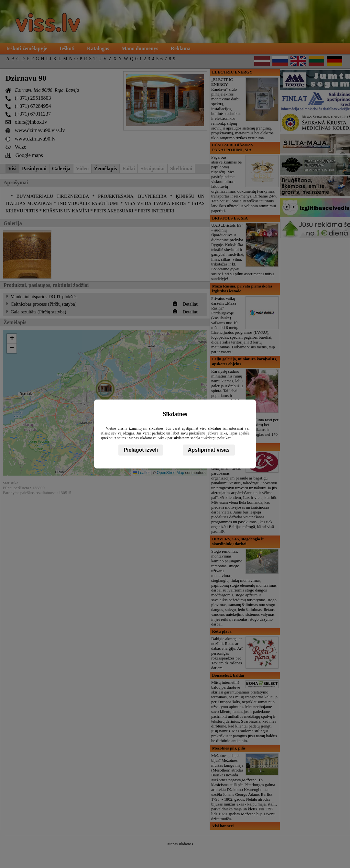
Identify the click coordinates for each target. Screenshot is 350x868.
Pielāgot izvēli (141, 450)
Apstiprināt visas (209, 450)
